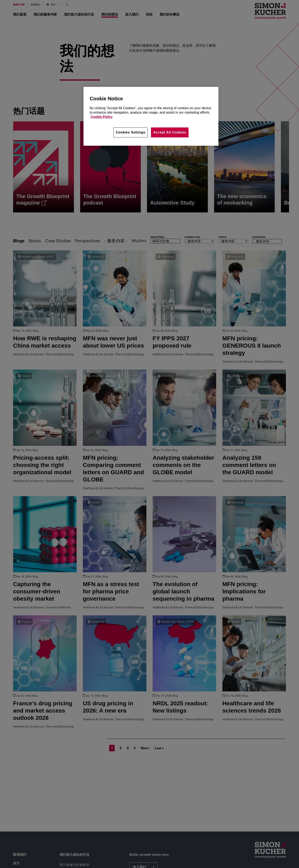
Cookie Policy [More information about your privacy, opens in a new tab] (102, 117)
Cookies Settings (131, 132)
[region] (151, 116)
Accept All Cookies (170, 132)
